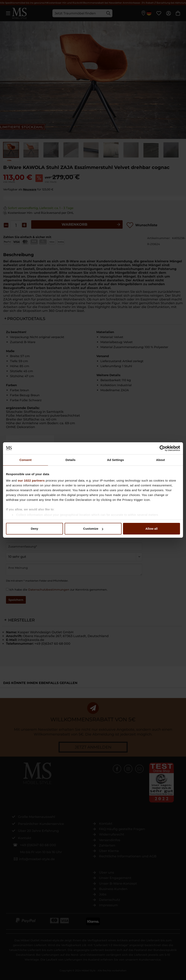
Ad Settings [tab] (115, 460)
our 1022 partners (31, 480)
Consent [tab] (25, 460)
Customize (93, 529)
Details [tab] (71, 460)
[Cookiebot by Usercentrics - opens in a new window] (162, 448)
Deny (34, 529)
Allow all (151, 529)
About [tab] (161, 460)
